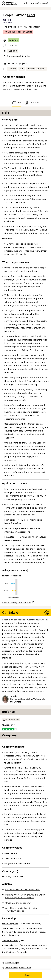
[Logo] (9, 3)
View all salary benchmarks (17, 602)
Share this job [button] (11, 963)
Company (32, 103)
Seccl (31, 15)
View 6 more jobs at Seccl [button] (17, 968)
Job (16, 103)
